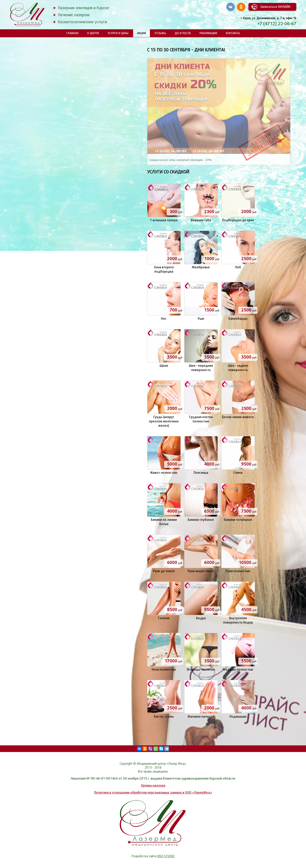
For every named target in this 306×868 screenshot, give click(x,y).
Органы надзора (153, 785)
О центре (93, 33)
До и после (183, 33)
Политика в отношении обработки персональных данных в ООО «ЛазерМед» (153, 793)
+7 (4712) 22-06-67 (277, 24)
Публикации (208, 33)
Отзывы (160, 33)
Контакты (233, 33)
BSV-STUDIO (166, 856)
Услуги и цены (118, 33)
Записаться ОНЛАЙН (275, 7)
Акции (141, 33)
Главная (72, 33)
